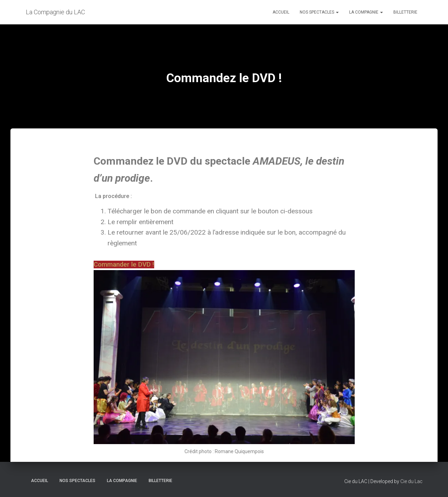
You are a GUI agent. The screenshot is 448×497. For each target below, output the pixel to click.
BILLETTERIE (405, 12)
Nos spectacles (319, 12)
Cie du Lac (411, 481)
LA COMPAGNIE (366, 12)
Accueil (281, 12)
